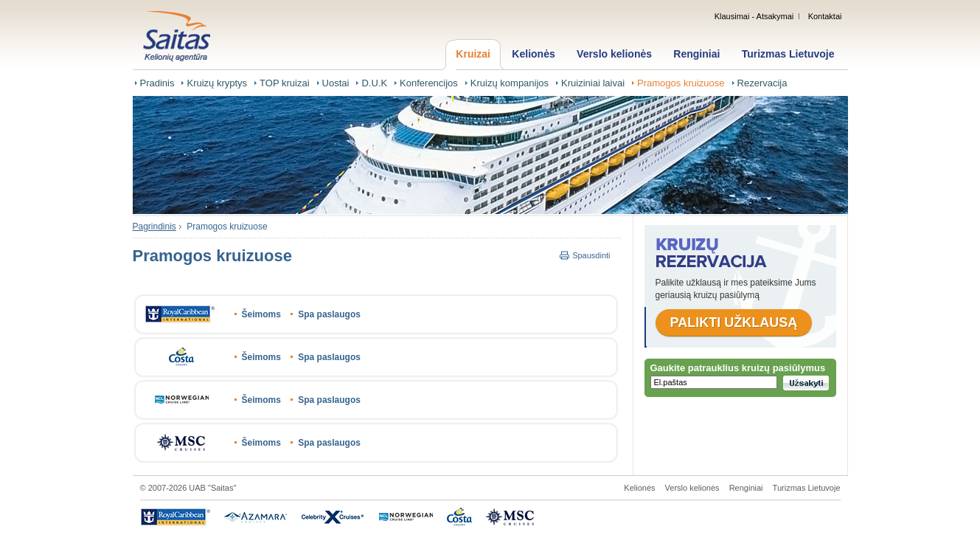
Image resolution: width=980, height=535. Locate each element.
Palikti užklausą (734, 322)
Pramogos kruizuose (681, 83)
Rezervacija (762, 83)
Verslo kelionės (614, 54)
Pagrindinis (154, 227)
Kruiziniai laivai (593, 83)
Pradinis (157, 83)
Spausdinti (591, 255)
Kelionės (533, 54)
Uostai (336, 83)
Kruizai (473, 54)
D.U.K (374, 83)
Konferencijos (429, 83)
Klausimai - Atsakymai (754, 16)
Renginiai (696, 54)
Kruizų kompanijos (510, 83)
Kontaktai (825, 16)
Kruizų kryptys (217, 83)
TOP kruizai (284, 83)
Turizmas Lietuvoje (788, 54)
